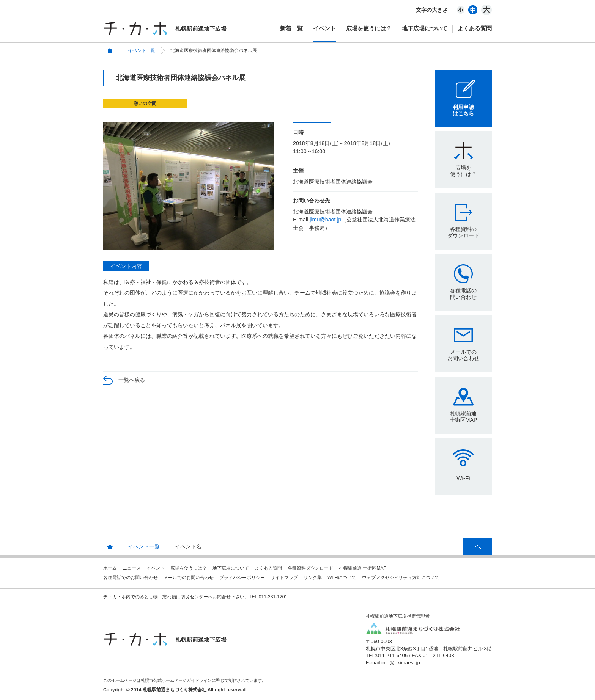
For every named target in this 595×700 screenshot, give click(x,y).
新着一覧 (291, 28)
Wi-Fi (463, 478)
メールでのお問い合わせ (463, 355)
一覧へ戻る (132, 380)
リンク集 (313, 578)
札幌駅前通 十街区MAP (363, 568)
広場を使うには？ (369, 28)
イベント (324, 28)
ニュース (132, 568)
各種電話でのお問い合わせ (131, 578)
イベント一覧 (142, 50)
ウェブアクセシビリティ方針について (401, 578)
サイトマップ (284, 578)
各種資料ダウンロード (310, 568)
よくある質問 (475, 28)
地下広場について (425, 28)
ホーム (110, 568)
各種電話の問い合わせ (463, 294)
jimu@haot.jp (325, 220)
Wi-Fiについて (342, 578)
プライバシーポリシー (242, 578)
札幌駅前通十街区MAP (464, 417)
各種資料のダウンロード (463, 232)
